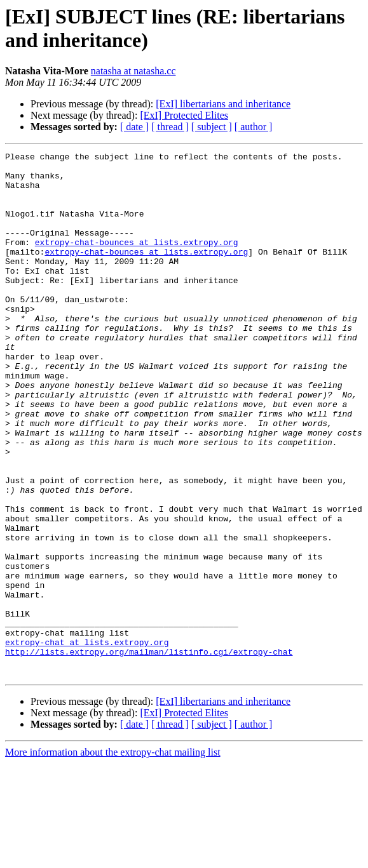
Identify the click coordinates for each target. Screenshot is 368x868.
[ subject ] (212, 127)
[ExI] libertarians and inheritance (223, 104)
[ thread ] (170, 127)
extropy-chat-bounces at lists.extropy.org (137, 261)
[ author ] (254, 127)
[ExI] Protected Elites (184, 115)
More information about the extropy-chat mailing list (113, 857)
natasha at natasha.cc (133, 71)
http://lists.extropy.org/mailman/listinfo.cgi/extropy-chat (149, 752)
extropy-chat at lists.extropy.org (87, 741)
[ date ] (134, 127)
